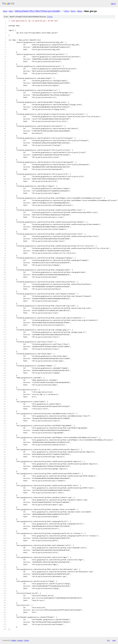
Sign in (113, 4)
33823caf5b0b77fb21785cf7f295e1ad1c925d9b (37, 11)
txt (108, 640)
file (50, 17)
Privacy (20, 640)
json (114, 640)
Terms (26, 640)
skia (5, 11)
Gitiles (14, 640)
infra (67, 11)
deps (80, 11)
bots (73, 11)
